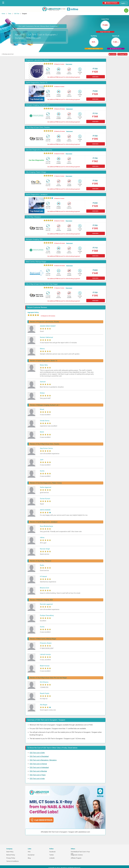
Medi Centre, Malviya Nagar (36, 262)
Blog (29, 858)
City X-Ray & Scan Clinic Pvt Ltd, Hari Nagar (42, 284)
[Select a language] (124, 3)
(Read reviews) (69, 64)
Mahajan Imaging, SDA (34, 239)
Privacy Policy (11, 858)
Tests (10, 14)
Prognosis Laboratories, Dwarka (38, 60)
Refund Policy (11, 855)
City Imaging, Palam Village (36, 172)
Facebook (52, 852)
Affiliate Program (76, 858)
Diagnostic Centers (77, 855)
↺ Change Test (122, 54)
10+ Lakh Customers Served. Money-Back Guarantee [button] (38, 26)
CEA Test (17, 14)
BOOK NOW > (96, 77)
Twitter (52, 855)
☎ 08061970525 (111, 3)
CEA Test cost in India (37, 779)
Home (3, 14)
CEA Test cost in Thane (38, 775)
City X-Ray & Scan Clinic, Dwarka (38, 127)
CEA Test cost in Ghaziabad (39, 756)
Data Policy (10, 852)
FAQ (29, 852)
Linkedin (52, 858)
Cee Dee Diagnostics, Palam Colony (39, 150)
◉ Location (113, 54)
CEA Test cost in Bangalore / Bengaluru (43, 760)
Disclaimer (31, 855)
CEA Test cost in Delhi (37, 753)
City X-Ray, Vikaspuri (33, 217)
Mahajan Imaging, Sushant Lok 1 (38, 105)
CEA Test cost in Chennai (38, 764)
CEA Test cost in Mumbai (38, 771)
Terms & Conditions (12, 861)
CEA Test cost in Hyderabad (39, 767)
